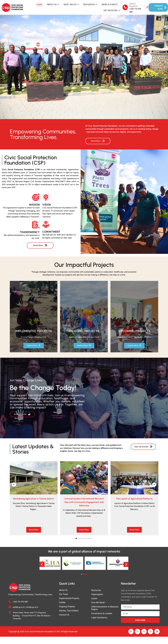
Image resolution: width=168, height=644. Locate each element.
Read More (34, 536)
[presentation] (14, 491)
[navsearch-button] (147, 7)
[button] (76, 544)
